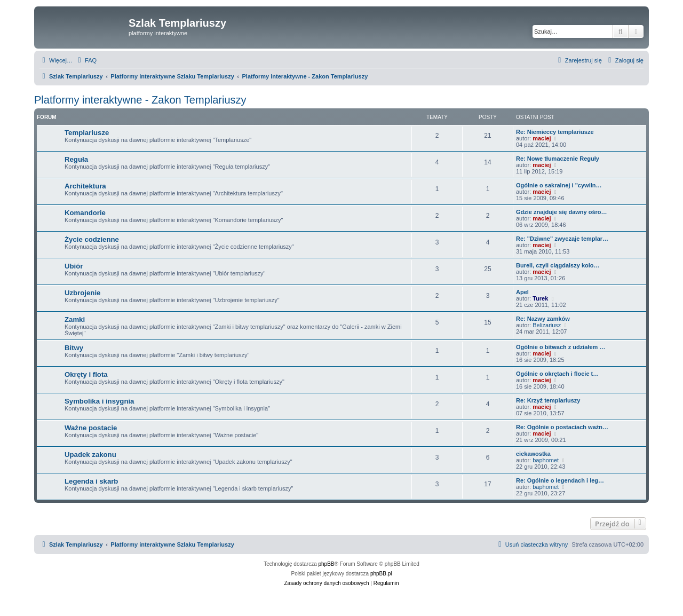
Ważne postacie (91, 428)
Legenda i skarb (91, 481)
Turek (540, 298)
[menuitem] (86, 60)
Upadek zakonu (90, 455)
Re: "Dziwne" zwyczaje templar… (562, 239)
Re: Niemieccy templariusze (555, 132)
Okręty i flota (86, 374)
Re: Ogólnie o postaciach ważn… (562, 427)
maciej (542, 138)
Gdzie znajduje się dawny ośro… (562, 212)
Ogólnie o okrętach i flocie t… (557, 374)
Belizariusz (547, 325)
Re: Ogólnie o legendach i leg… (560, 480)
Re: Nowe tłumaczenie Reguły (558, 159)
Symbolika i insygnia (99, 401)
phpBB (327, 564)
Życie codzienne (92, 239)
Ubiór (74, 266)
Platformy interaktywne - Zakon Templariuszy (140, 100)
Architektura (85, 186)
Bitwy (74, 348)
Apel (522, 292)
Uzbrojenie (82, 293)
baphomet (546, 460)
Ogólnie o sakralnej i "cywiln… (559, 185)
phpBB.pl (381, 574)
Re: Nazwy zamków (543, 319)
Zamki (75, 319)
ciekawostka (533, 454)
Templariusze (87, 133)
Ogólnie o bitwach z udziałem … (561, 347)
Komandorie (85, 213)
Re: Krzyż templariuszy (548, 400)
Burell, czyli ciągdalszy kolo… (558, 265)
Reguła (76, 159)
